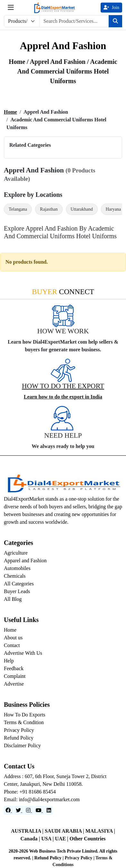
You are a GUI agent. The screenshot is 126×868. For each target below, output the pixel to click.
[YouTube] (39, 810)
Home (10, 112)
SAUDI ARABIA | (65, 831)
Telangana (18, 209)
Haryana (113, 209)
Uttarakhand (82, 209)
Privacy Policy (19, 730)
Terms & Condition (24, 722)
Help (9, 661)
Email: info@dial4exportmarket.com (42, 799)
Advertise (14, 684)
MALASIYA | (100, 831)
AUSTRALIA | (28, 831)
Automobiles (17, 568)
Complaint (15, 676)
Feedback (14, 668)
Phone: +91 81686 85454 (30, 792)
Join (111, 8)
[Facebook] (9, 810)
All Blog (13, 599)
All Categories (19, 584)
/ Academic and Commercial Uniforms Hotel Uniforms (67, 71)
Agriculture (16, 553)
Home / (19, 62)
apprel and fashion (59, 62)
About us (13, 638)
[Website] (19, 810)
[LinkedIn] (49, 810)
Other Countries (87, 839)
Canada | (31, 839)
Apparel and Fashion (25, 561)
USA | (48, 839)
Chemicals (15, 576)
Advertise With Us (23, 653)
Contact (12, 645)
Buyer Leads (17, 591)
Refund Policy (19, 738)
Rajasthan (49, 209)
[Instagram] (29, 810)
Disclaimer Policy (22, 745)
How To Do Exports (25, 715)
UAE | (62, 839)
